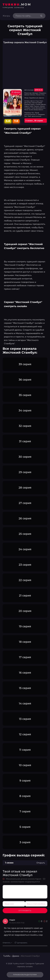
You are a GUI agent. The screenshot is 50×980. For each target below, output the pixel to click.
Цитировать (21, 943)
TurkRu (7, 956)
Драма (16, 956)
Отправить (25, 910)
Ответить (7, 943)
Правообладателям (25, 975)
